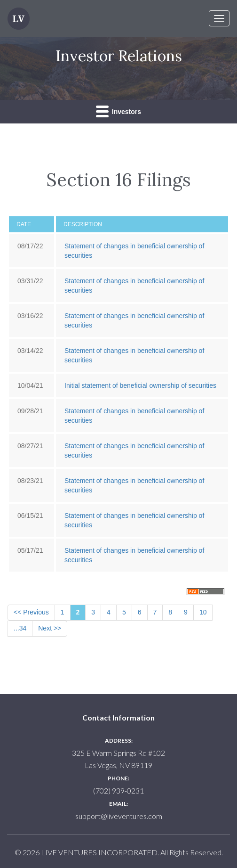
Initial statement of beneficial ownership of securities (140, 385)
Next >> (50, 628)
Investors (118, 111)
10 (203, 612)
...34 (20, 628)
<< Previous (31, 612)
